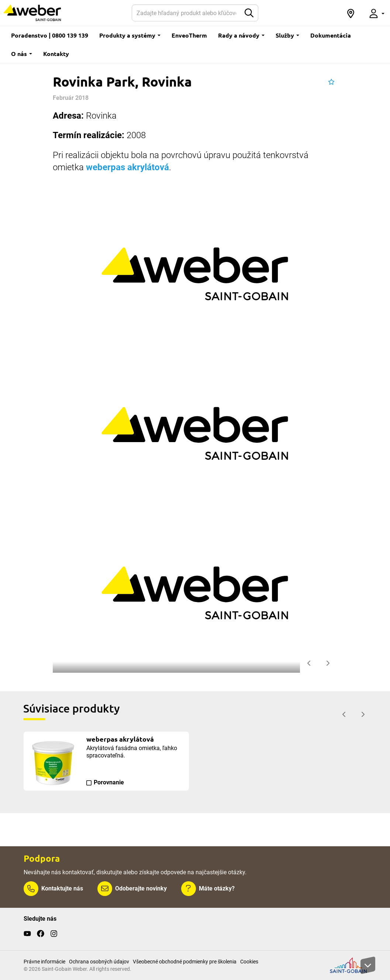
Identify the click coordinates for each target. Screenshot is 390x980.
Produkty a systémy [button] (130, 35)
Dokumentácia (331, 35)
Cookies (249, 962)
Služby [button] (287, 35)
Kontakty (56, 54)
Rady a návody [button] (241, 35)
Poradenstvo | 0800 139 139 (50, 35)
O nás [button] (22, 54)
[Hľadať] (186, 13)
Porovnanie (109, 782)
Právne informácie (44, 962)
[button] (351, 13)
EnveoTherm (189, 35)
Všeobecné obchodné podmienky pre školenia (185, 962)
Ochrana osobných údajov (99, 962)
